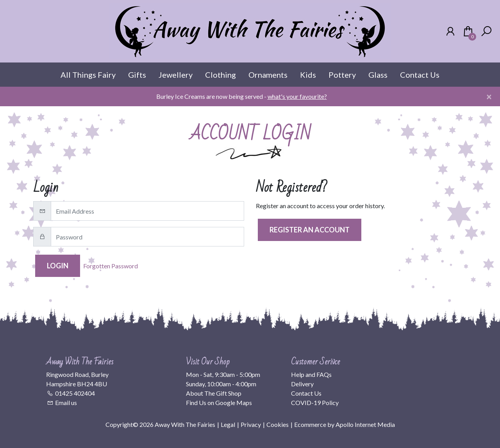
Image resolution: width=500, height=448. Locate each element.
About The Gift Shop (214, 393)
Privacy (251, 424)
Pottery (342, 75)
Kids (308, 75)
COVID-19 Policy (315, 402)
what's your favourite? (297, 96)
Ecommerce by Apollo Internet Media (345, 424)
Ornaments (268, 75)
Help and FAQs (311, 374)
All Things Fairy (88, 75)
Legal (228, 424)
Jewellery (176, 75)
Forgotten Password (111, 266)
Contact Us (420, 75)
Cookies (278, 424)
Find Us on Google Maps (219, 402)
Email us (66, 402)
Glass (378, 75)
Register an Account (310, 230)
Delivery (302, 384)
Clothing (221, 75)
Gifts (137, 75)
